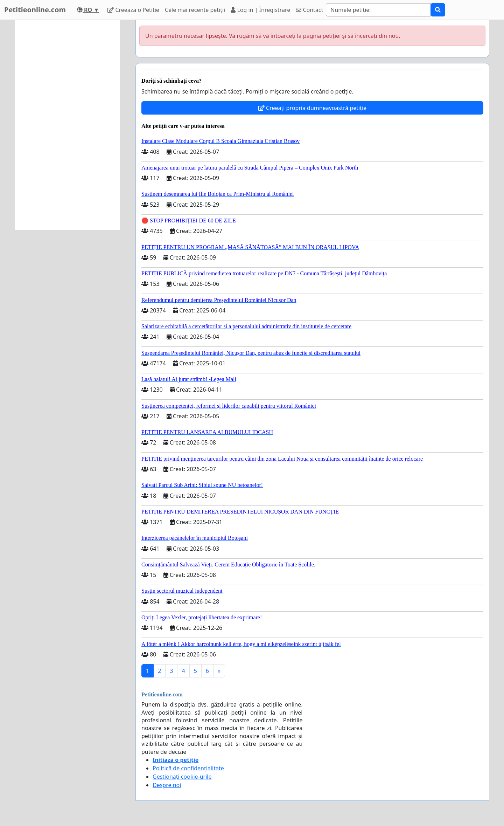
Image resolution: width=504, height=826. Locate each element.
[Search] (378, 10)
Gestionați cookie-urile (182, 777)
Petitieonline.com (35, 10)
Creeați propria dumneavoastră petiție (312, 108)
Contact (309, 10)
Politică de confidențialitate (188, 768)
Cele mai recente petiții (195, 10)
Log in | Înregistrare (260, 10)
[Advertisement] (67, 125)
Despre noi (167, 785)
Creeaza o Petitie (133, 10)
